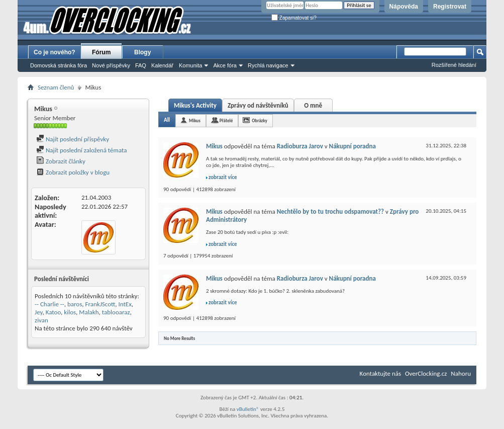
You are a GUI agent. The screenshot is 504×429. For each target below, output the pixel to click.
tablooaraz (116, 312)
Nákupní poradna (352, 146)
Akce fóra (225, 65)
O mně (313, 105)
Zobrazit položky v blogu (73, 172)
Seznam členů (56, 87)
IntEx (125, 304)
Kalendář (162, 65)
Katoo (53, 312)
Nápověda (404, 7)
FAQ (141, 65)
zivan (41, 320)
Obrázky (260, 120)
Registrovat (450, 7)
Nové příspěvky (111, 65)
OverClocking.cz (426, 373)
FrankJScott (100, 304)
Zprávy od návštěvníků (258, 105)
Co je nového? (55, 52)
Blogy (142, 52)
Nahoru (461, 373)
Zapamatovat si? (294, 18)
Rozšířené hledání (454, 65)
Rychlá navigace (268, 65)
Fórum (101, 52)
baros (75, 304)
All (167, 120)
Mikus (195, 120)
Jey (39, 312)
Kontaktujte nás (380, 373)
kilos (70, 312)
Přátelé (226, 120)
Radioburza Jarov (300, 146)
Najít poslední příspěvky (73, 139)
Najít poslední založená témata (81, 150)
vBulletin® (248, 409)
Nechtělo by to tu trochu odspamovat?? (330, 211)
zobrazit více (223, 177)
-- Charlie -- (49, 304)
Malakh (89, 312)
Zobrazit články (61, 161)
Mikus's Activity (195, 105)
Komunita (190, 65)
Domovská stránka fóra (59, 65)
